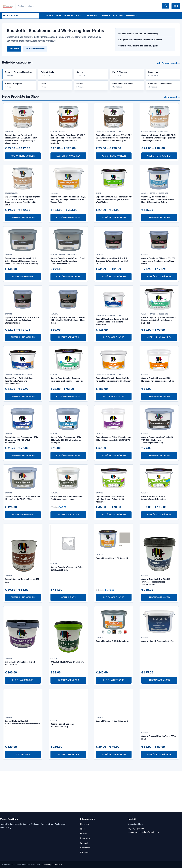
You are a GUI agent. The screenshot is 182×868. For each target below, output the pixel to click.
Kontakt (82, 16)
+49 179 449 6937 (136, 829)
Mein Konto (122, 16)
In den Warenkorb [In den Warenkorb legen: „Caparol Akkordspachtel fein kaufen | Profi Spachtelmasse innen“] (68, 556)
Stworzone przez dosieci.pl (52, 865)
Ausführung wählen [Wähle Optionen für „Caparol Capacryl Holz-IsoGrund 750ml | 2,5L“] (159, 795)
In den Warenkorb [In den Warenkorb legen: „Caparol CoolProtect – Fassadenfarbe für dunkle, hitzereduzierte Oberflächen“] (114, 427)
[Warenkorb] (175, 6)
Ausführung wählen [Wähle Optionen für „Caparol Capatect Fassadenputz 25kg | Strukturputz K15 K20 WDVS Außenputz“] (23, 491)
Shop (59, 16)
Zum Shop (14, 49)
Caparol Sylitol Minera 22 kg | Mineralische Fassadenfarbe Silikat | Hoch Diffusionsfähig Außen (158, 216)
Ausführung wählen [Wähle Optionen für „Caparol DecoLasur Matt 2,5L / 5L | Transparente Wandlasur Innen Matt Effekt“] (114, 298)
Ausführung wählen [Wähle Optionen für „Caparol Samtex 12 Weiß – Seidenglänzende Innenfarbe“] (159, 556)
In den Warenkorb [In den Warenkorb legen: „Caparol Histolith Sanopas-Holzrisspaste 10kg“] (68, 795)
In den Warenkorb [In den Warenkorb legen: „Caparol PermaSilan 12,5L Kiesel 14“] (114, 638)
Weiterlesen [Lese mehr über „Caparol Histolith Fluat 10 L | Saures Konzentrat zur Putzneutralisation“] (23, 795)
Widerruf (109, 16)
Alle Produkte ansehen (169, 64)
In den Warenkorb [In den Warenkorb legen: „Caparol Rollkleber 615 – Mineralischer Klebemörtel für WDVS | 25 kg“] (23, 556)
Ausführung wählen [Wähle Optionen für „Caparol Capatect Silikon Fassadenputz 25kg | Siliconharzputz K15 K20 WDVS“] (114, 491)
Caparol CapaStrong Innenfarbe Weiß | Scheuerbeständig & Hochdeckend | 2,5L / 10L (158, 347)
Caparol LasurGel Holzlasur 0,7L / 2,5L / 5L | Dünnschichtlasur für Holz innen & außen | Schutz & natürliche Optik (114, 149)
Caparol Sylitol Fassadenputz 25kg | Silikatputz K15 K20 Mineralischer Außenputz (66, 476)
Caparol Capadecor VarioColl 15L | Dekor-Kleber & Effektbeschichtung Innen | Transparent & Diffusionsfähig (22, 282)
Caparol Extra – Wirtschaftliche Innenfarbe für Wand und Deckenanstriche (19, 411)
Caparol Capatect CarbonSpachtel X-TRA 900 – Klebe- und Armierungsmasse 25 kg (158, 476)
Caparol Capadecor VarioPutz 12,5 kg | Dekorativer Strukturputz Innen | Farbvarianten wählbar (68, 282)
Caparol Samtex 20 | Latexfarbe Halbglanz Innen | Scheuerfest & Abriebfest (110, 540)
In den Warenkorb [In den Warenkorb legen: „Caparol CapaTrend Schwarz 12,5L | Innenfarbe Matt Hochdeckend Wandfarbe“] (114, 362)
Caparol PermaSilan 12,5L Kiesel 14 (112, 602)
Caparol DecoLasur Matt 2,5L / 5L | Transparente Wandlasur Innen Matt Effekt (112, 282)
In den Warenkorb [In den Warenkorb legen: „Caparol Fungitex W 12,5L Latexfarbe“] (114, 721)
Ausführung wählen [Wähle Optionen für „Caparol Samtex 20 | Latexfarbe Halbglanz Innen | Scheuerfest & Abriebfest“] (114, 556)
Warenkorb (137, 16)
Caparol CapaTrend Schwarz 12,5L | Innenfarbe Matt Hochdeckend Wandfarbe (112, 347)
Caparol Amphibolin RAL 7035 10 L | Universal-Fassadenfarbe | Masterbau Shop (157, 623)
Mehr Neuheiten (172, 103)
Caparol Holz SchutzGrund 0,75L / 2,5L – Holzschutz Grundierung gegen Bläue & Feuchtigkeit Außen (159, 149)
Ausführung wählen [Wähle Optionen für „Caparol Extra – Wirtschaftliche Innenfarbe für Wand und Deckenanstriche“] (23, 427)
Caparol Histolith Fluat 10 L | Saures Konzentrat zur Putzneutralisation (23, 770)
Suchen (164, 6)
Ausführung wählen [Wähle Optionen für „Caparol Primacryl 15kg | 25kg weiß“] (114, 795)
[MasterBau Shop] (8, 6)
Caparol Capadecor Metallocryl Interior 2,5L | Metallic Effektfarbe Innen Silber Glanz (68, 347)
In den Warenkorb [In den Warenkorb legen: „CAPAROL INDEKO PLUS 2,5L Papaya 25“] (68, 721)
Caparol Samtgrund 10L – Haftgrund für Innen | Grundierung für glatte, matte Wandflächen (114, 216)
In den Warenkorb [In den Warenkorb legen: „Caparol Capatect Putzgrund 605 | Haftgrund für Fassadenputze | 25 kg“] (159, 427)
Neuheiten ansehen (35, 49)
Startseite (49, 16)
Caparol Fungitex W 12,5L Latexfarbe (112, 685)
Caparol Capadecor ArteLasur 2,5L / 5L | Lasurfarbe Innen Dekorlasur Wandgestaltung (22, 347)
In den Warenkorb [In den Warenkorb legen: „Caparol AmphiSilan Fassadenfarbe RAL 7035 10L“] (23, 721)
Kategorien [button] (13, 16)
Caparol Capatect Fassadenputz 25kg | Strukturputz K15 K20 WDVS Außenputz (22, 476)
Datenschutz (96, 16)
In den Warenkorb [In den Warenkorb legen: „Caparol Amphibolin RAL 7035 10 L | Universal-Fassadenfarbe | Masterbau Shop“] (159, 638)
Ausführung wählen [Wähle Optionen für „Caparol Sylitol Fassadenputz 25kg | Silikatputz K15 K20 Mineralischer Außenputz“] (68, 491)
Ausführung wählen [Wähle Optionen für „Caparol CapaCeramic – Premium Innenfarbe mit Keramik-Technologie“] (68, 427)
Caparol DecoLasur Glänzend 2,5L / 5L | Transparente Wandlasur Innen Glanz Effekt (159, 282)
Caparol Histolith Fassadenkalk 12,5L (158, 685)
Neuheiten (70, 16)
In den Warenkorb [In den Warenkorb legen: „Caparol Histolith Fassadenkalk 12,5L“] (159, 721)
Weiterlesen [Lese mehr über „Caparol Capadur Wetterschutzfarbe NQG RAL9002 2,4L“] (68, 638)
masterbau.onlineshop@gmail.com (143, 832)
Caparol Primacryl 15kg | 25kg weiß (112, 767)
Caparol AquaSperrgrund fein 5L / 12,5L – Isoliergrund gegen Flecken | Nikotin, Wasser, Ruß (68, 216)
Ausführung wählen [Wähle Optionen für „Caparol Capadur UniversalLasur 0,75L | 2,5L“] (23, 638)
